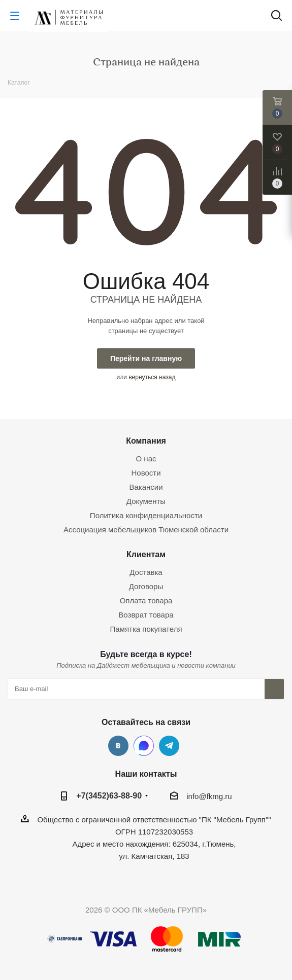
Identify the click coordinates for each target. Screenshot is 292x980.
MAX (144, 746)
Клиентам (146, 554)
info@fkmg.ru (209, 796)
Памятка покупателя (146, 629)
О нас (146, 459)
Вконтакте (118, 746)
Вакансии (146, 487)
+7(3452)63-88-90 (109, 795)
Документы (146, 501)
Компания (146, 441)
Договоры (146, 586)
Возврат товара (146, 615)
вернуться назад (152, 377)
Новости (146, 473)
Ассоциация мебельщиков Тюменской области (146, 530)
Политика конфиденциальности (146, 515)
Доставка (146, 572)
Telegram (169, 746)
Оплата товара (146, 601)
